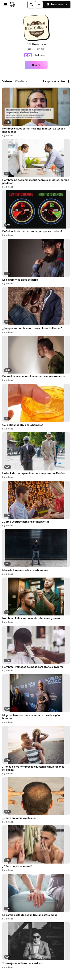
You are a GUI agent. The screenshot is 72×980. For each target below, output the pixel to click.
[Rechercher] (31, 5)
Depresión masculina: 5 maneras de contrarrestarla (33, 377)
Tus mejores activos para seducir (22, 963)
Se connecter (57, 5)
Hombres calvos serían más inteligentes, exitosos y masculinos (34, 130)
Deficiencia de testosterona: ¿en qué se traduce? (32, 232)
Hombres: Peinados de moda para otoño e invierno (33, 667)
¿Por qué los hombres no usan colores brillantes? (32, 328)
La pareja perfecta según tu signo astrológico (30, 915)
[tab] (7, 82)
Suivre (36, 65)
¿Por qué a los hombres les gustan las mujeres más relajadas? (33, 768)
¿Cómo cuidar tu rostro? (17, 867)
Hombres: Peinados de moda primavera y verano (32, 619)
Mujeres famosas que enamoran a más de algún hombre (31, 717)
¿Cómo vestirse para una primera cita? (26, 522)
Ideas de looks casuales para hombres (25, 570)
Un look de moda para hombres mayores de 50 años (34, 474)
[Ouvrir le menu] (5, 5)
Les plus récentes (56, 81)
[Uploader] (39, 5)
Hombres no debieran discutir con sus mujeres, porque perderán (36, 182)
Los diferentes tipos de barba (20, 280)
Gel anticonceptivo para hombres (23, 425)
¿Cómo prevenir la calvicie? (19, 818)
